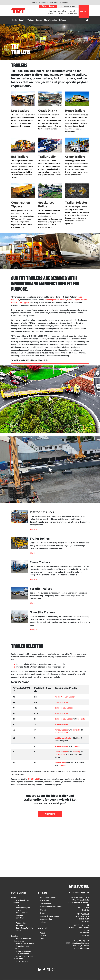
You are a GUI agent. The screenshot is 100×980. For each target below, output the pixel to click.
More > (33, 529)
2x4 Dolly (81, 719)
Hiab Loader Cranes (48, 898)
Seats (18, 905)
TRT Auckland (83, 914)
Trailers (31, 20)
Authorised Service (23, 951)
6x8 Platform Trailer (63, 738)
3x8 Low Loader (61, 713)
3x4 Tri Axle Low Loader (65, 697)
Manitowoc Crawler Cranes (51, 907)
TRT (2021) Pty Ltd (81, 941)
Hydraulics (20, 925)
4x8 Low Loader (61, 724)
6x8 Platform (60, 763)
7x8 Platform (60, 754)
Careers (51, 13)
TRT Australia (72, 13)
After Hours (48, 6)
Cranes (39, 20)
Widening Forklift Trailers (56, 300)
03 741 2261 (84, 933)
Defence (62, 20)
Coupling (19, 920)
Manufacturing (50, 20)
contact (84, 11)
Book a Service (22, 961)
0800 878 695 (83, 908)
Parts (15, 20)
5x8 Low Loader (61, 733)
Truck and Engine (23, 908)
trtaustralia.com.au (81, 948)
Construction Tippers (20, 302)
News (61, 13)
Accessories (21, 923)
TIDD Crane (44, 901)
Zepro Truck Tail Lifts (24, 928)
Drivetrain (20, 918)
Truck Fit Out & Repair (25, 944)
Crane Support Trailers (77, 300)
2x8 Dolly (76, 730)
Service (22, 20)
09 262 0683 (84, 919)
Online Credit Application (57, 11)
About (73, 11)
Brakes (18, 910)
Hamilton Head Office (80, 897)
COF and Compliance (24, 954)
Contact (50, 814)
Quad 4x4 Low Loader (64, 708)
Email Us (85, 910)
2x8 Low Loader (61, 702)
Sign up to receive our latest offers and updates (50, 2)
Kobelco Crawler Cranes (49, 916)
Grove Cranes (45, 904)
